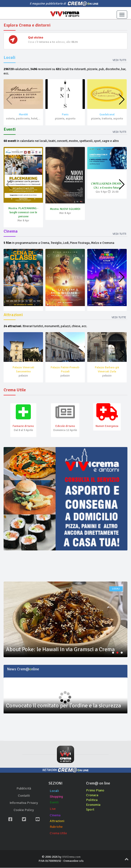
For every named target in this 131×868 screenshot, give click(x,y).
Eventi (54, 803)
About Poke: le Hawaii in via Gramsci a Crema (60, 650)
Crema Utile (58, 833)
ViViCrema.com (71, 857)
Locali (54, 791)
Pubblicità (24, 789)
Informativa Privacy (24, 803)
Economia (93, 805)
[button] (122, 100)
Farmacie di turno (23, 426)
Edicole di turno (65, 426)
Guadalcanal (107, 115)
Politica (92, 800)
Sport (90, 810)
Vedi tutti (119, 60)
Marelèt (23, 115)
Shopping (56, 797)
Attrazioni (57, 821)
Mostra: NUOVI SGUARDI (65, 209)
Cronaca (92, 795)
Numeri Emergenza (107, 426)
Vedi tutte (119, 317)
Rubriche (56, 827)
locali (116, 589)
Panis (65, 115)
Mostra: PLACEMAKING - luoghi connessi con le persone (23, 212)
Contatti (24, 796)
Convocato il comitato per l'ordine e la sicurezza (63, 706)
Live (53, 809)
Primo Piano (95, 791)
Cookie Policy (24, 810)
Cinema (55, 815)
